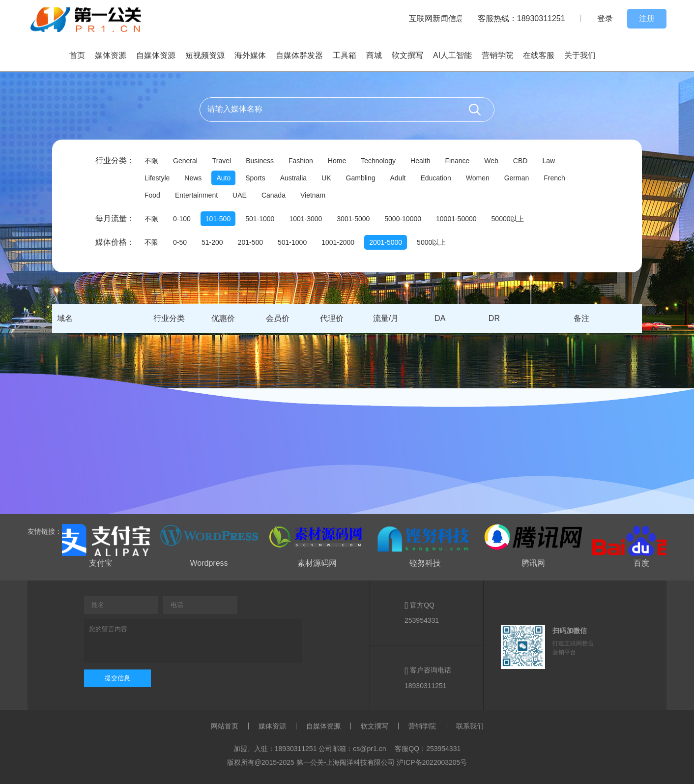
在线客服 (539, 55)
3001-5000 (353, 219)
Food (152, 195)
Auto (223, 178)
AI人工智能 (452, 55)
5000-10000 (403, 219)
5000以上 (431, 242)
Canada (274, 195)
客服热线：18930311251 (521, 18)
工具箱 (345, 55)
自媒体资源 (156, 55)
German (517, 178)
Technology (378, 161)
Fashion (301, 161)
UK (326, 178)
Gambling (361, 178)
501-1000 (260, 219)
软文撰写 (407, 55)
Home (337, 161)
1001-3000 (305, 219)
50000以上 (508, 219)
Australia (293, 178)
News (193, 178)
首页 (77, 55)
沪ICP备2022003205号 (432, 762)
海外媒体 (250, 55)
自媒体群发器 (299, 55)
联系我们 (470, 726)
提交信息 (117, 678)
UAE (240, 195)
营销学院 (497, 55)
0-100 (182, 219)
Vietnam (313, 195)
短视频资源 (205, 55)
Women (478, 178)
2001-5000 (386, 242)
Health (420, 161)
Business (260, 161)
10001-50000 (456, 219)
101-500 (218, 219)
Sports (255, 178)
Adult (398, 178)
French (554, 178)
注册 (647, 18)
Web (491, 161)
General (185, 161)
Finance (457, 161)
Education (435, 178)
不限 (151, 161)
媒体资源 (111, 55)
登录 (605, 18)
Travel (222, 161)
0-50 (180, 242)
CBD (520, 161)
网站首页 (225, 726)
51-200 (212, 242)
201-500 (250, 242)
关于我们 (580, 55)
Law (549, 161)
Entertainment (196, 195)
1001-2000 (338, 242)
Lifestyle (157, 178)
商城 (374, 55)
